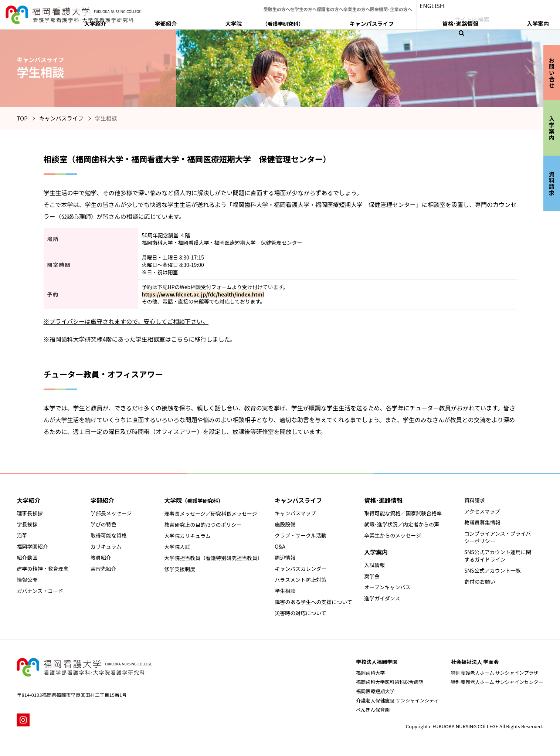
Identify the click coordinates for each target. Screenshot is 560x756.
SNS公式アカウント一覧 (493, 570)
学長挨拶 (27, 524)
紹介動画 (27, 557)
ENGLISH (472, 5)
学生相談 (285, 591)
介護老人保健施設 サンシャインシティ (397, 700)
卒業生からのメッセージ (393, 535)
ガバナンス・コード (40, 591)
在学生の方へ (317, 5)
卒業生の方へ (385, 5)
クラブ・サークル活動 (301, 535)
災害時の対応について (301, 613)
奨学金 (372, 576)
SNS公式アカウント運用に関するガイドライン (498, 556)
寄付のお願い (480, 582)
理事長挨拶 (30, 513)
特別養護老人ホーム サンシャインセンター (497, 682)
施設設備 (285, 524)
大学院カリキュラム (187, 536)
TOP (22, 118)
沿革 (22, 535)
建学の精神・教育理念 (43, 569)
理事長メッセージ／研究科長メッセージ (211, 513)
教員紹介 (101, 557)
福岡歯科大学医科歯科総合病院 (390, 682)
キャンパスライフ (434, 21)
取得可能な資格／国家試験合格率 (403, 513)
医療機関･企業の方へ (427, 5)
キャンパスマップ (295, 513)
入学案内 (534, 21)
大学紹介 (278, 21)
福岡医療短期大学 (375, 691)
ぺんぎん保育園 (373, 710)
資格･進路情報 (490, 21)
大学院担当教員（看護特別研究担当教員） (213, 558)
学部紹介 (315, 21)
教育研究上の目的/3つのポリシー (203, 525)
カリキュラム (106, 546)
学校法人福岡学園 (377, 662)
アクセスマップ (482, 511)
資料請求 (475, 500)
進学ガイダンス (382, 598)
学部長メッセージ (111, 513)
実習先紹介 (103, 569)
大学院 (369, 21)
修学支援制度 (180, 569)
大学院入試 (177, 547)
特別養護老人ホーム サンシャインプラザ (495, 673)
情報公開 (27, 580)
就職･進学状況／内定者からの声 (402, 524)
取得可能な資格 (109, 535)
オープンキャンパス (387, 587)
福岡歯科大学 (370, 673)
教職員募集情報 (482, 522)
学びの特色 (103, 524)
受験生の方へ (283, 5)
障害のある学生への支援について (313, 602)
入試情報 (374, 565)
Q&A (280, 546)
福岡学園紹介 (32, 546)
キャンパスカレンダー (301, 569)
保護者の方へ (351, 5)
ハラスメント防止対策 (301, 580)
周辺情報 (285, 557)
